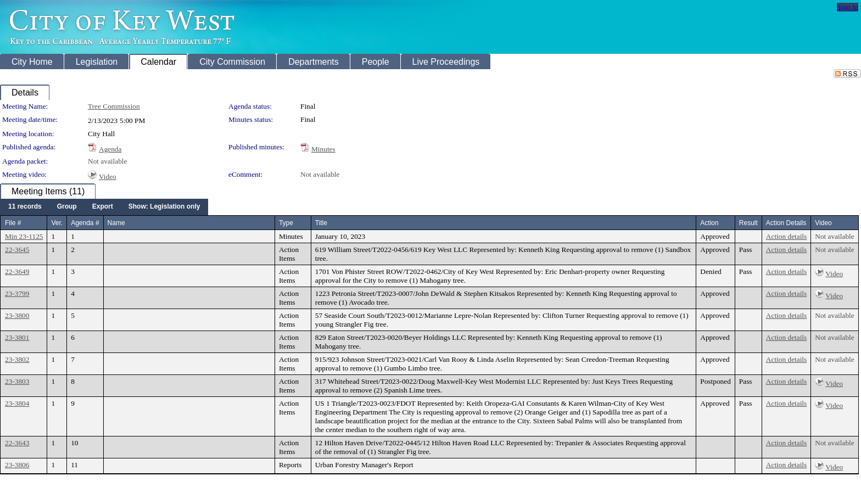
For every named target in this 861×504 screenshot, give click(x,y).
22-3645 (17, 250)
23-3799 (17, 293)
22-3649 (17, 271)
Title (321, 223)
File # (13, 223)
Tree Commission (114, 106)
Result (748, 223)
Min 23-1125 (24, 236)
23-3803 (17, 381)
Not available (107, 161)
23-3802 (17, 359)
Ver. (57, 223)
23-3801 (17, 337)
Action (709, 223)
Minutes (323, 149)
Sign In (848, 7)
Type (286, 223)
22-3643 (17, 443)
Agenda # (85, 223)
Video (108, 177)
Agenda (110, 149)
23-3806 (17, 465)
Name (116, 223)
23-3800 (17, 315)
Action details (786, 236)
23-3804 (17, 403)
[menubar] (104, 207)
